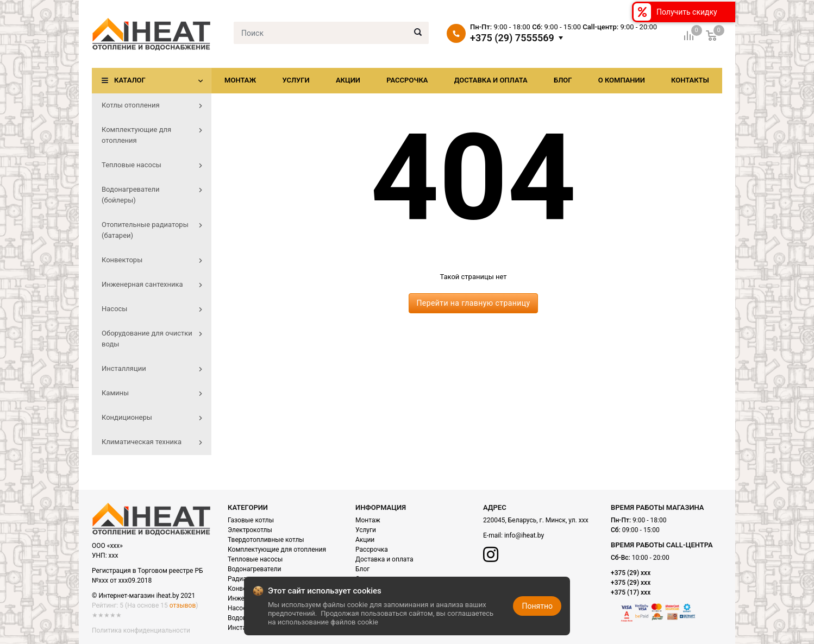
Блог (563, 80)
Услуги (296, 80)
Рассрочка (407, 80)
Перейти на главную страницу (473, 303)
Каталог (130, 80)
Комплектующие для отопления (277, 550)
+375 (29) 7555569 (512, 38)
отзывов (183, 605)
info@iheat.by (524, 535)
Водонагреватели (254, 569)
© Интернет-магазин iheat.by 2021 (143, 596)
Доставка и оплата (491, 80)
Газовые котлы (251, 520)
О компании (622, 80)
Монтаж (240, 80)
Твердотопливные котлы (266, 540)
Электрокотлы (250, 530)
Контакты (690, 80)
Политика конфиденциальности (141, 630)
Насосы (240, 608)
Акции (348, 80)
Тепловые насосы (255, 559)
